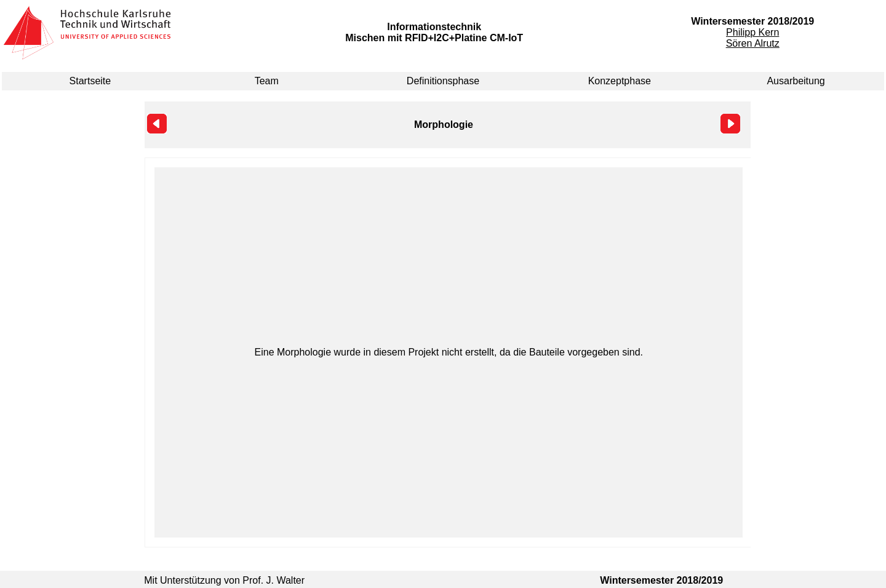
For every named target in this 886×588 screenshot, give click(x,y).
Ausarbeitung (796, 81)
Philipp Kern (752, 32)
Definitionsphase (443, 81)
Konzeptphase (620, 81)
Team (267, 81)
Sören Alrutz (753, 43)
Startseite (90, 81)
